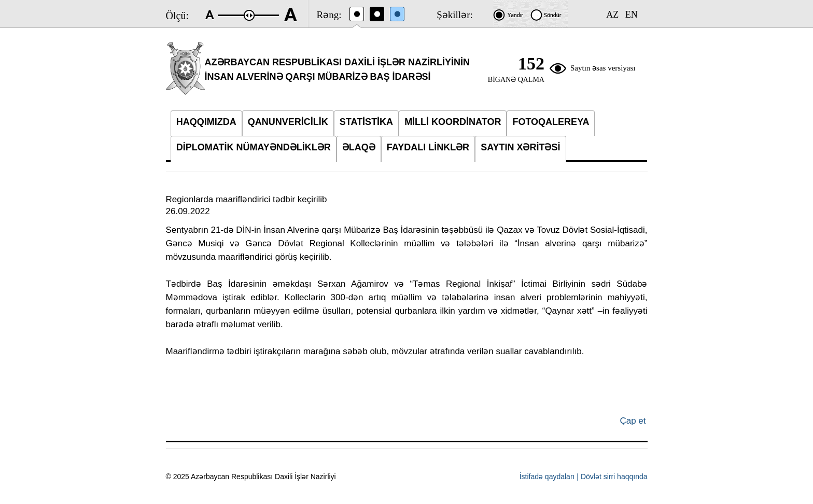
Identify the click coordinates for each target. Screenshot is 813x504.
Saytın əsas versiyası (603, 68)
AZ (612, 15)
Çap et (633, 421)
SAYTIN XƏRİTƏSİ (520, 147)
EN (632, 15)
